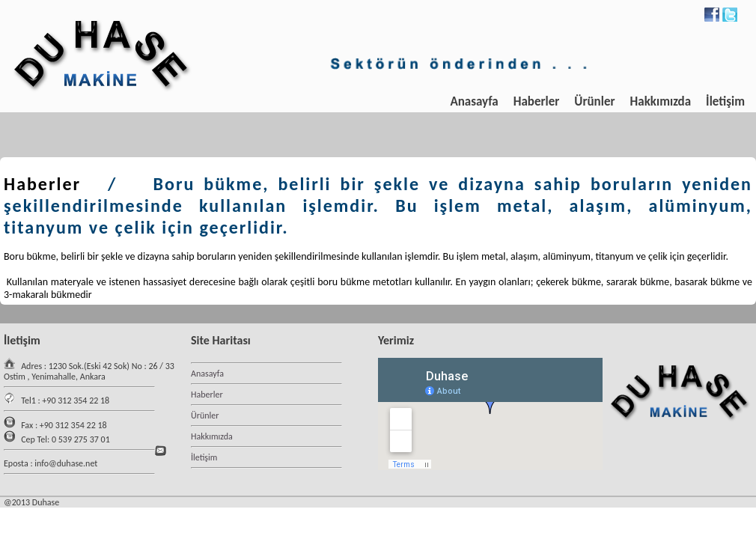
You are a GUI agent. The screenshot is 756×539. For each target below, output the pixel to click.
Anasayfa (474, 101)
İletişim (725, 101)
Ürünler (594, 101)
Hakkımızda (661, 101)
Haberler (537, 101)
